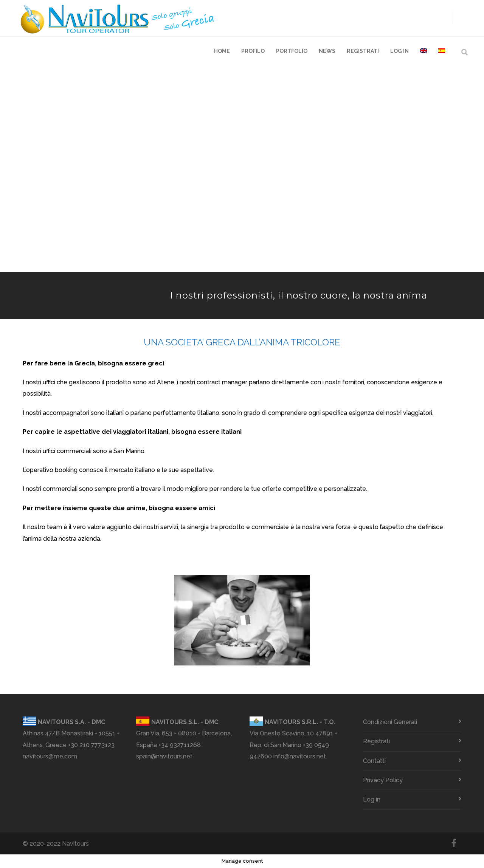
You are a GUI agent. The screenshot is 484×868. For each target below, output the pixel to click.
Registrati (363, 51)
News (327, 51)
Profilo (253, 51)
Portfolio (292, 51)
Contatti (374, 761)
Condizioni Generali (390, 722)
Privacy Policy (383, 780)
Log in (399, 51)
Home (222, 51)
